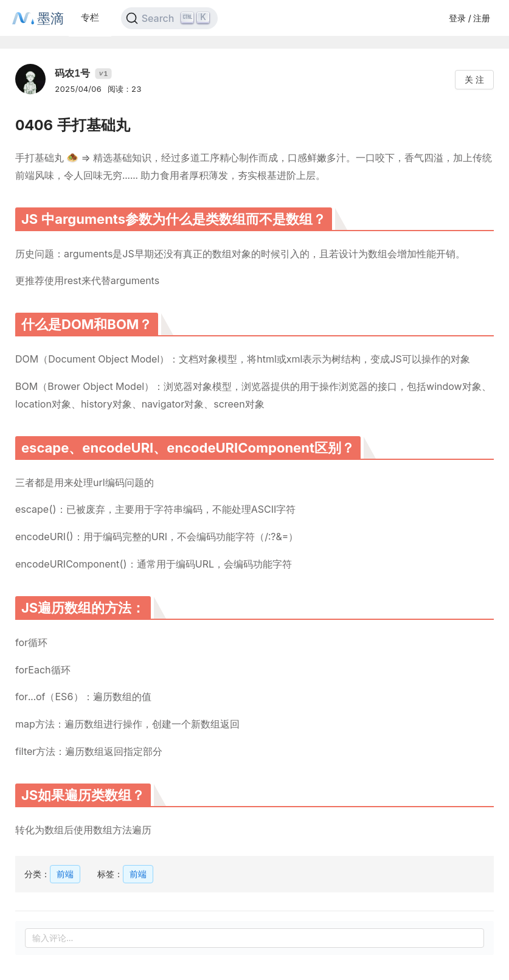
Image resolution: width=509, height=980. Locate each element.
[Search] (169, 18)
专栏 (90, 17)
